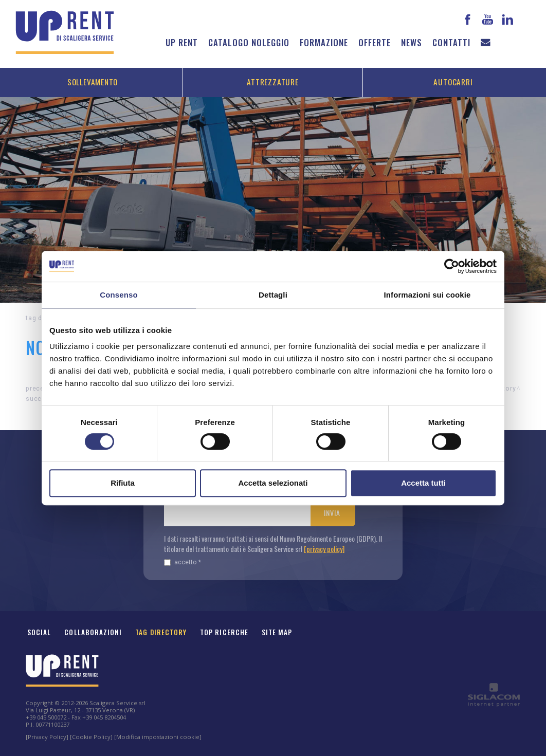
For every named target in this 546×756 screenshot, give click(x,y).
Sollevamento (93, 82)
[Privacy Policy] (47, 737)
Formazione (324, 42)
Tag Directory (161, 632)
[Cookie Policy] (91, 737)
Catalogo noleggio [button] (249, 42)
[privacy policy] (324, 549)
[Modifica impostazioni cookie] (158, 737)
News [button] (412, 42)
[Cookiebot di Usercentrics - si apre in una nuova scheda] (452, 266)
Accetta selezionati (273, 483)
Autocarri (453, 82)
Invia (332, 513)
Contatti (451, 42)
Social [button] (39, 632)
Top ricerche (224, 632)
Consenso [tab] (119, 295)
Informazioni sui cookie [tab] (427, 295)
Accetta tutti (423, 483)
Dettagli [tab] (273, 295)
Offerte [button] (375, 42)
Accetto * (183, 562)
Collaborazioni (93, 632)
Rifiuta (123, 483)
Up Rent (182, 42)
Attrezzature (272, 82)
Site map (277, 632)
